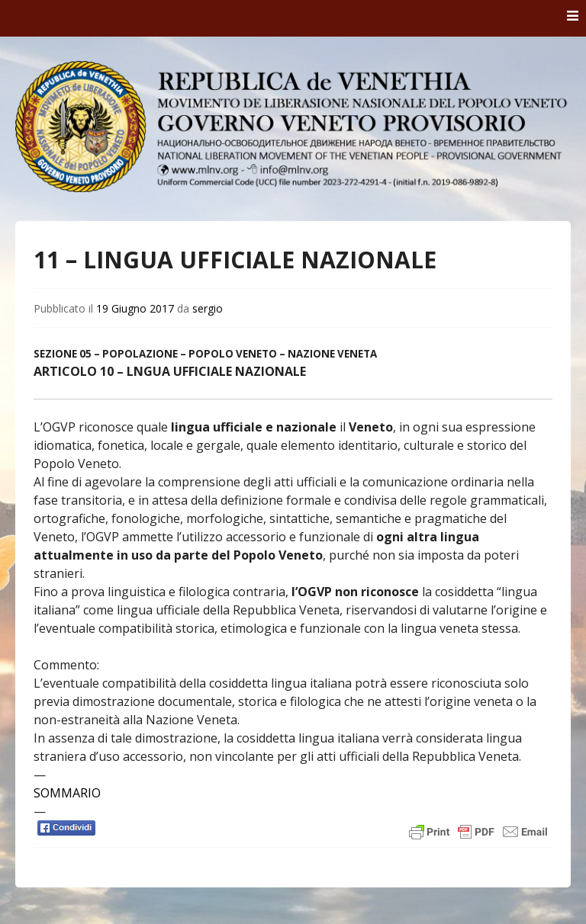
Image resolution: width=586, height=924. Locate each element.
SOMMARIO (67, 793)
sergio (208, 308)
